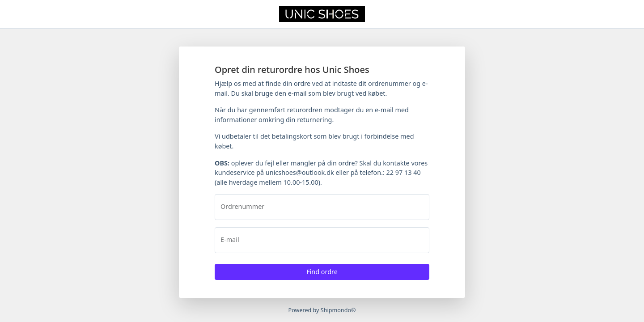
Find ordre (322, 272)
